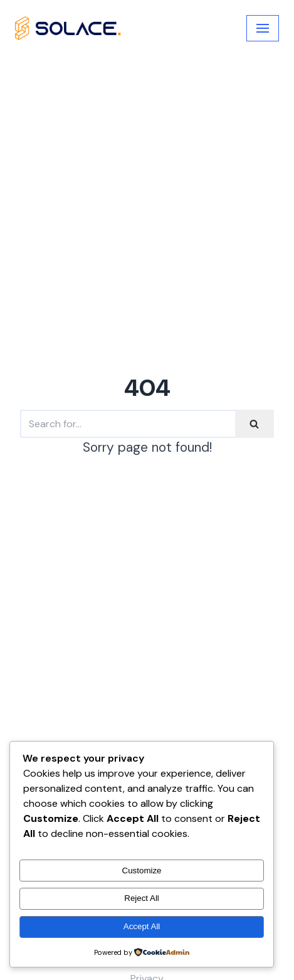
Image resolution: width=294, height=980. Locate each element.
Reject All (142, 898)
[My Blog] (68, 28)
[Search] (128, 424)
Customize (142, 871)
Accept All (142, 926)
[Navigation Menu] (263, 28)
